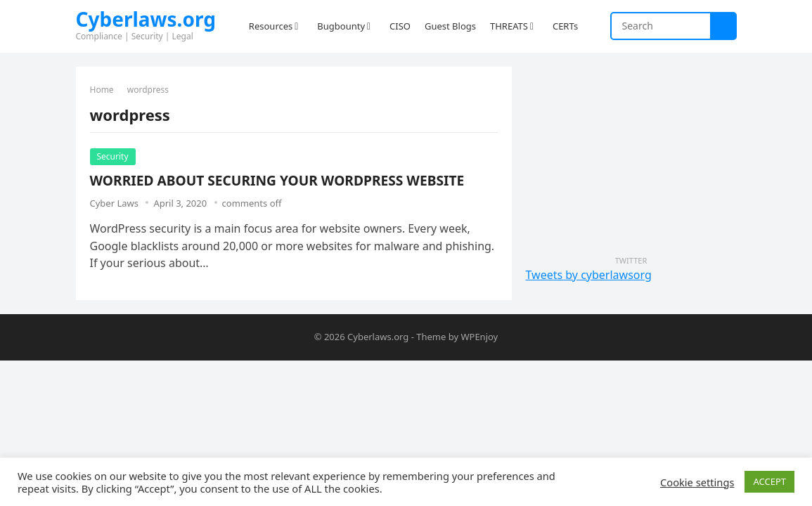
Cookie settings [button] (697, 482)
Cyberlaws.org (146, 19)
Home (102, 90)
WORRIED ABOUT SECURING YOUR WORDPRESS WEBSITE (277, 180)
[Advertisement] (631, 155)
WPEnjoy (479, 337)
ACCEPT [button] (769, 481)
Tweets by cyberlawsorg (589, 275)
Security (113, 156)
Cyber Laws (114, 203)
